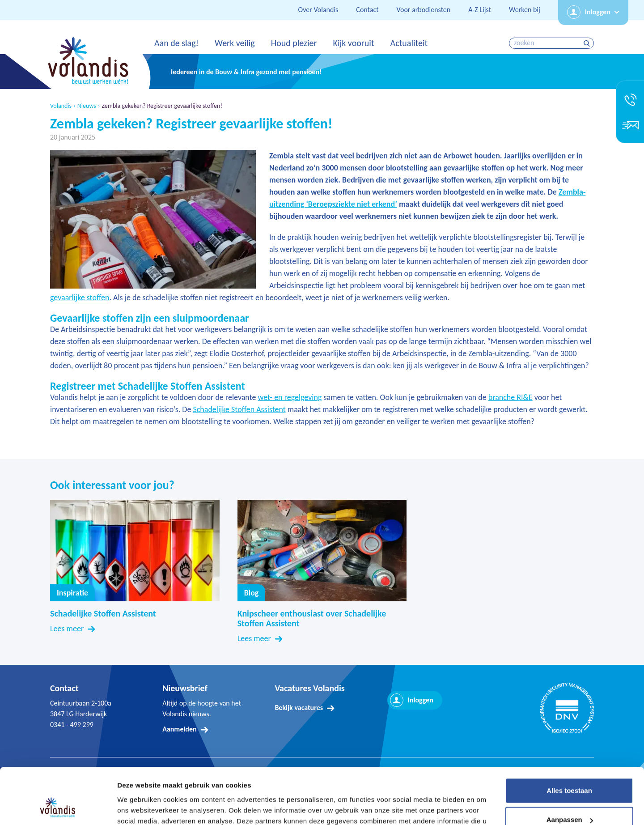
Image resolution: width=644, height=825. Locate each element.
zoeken (588, 43)
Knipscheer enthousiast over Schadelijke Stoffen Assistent (312, 618)
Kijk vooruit (353, 43)
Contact (367, 10)
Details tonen (138, 807)
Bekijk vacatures (299, 708)
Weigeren (569, 800)
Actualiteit (409, 43)
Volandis (61, 106)
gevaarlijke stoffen (80, 298)
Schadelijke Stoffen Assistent (239, 409)
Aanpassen (570, 771)
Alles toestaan (569, 742)
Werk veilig (235, 43)
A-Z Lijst (480, 10)
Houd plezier (294, 43)
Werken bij (525, 10)
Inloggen (598, 12)
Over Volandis (318, 10)
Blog (252, 593)
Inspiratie (72, 593)
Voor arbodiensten (424, 10)
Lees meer (67, 629)
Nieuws (87, 106)
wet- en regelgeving (290, 397)
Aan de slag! (176, 43)
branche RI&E (511, 397)
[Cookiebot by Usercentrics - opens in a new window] (58, 808)
